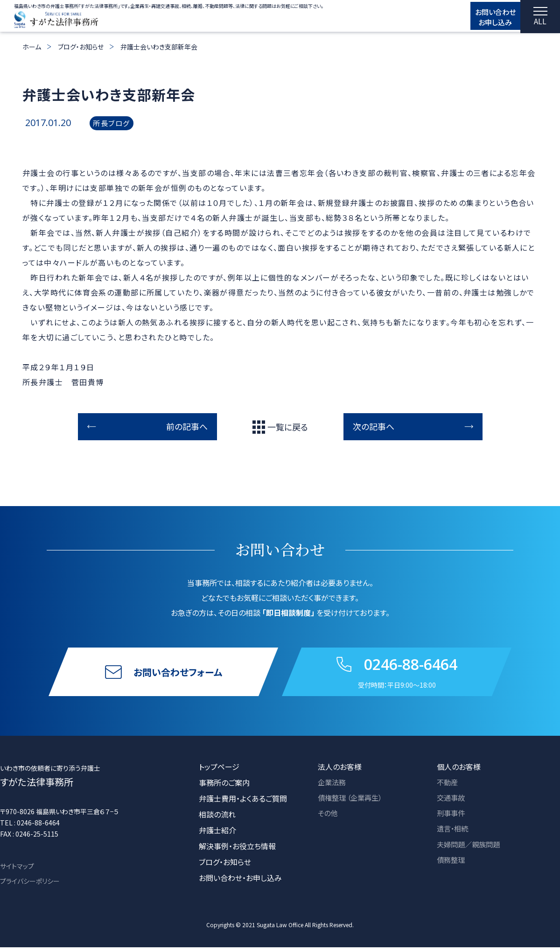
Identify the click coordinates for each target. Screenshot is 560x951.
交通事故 (452, 802)
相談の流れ (217, 818)
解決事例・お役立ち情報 (237, 850)
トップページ (219, 770)
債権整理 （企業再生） (352, 802)
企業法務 (333, 786)
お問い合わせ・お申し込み (240, 881)
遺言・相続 (454, 834)
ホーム (32, 47)
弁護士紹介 (217, 834)
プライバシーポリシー (30, 885)
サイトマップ (17, 870)
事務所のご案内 (224, 786)
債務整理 (452, 866)
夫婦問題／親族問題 (470, 850)
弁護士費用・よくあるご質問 (243, 802)
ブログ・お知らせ (81, 47)
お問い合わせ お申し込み (486, 17)
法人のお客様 (340, 770)
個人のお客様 (459, 770)
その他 (328, 818)
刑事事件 (452, 818)
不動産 (448, 786)
